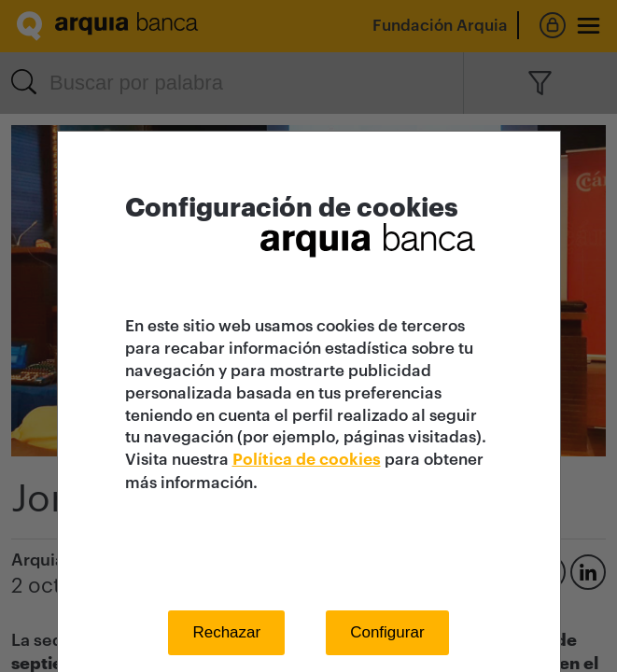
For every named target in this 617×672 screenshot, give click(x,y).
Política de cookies (307, 460)
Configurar (387, 632)
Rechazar (226, 632)
